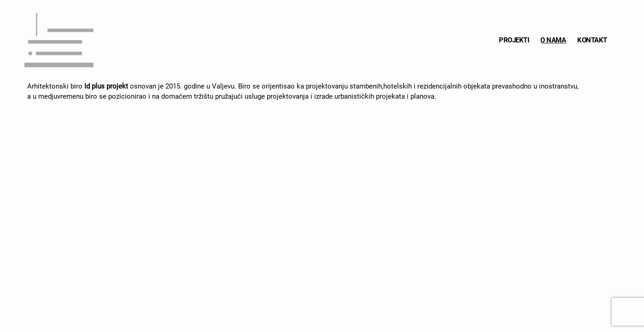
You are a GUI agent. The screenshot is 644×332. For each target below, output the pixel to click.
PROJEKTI (514, 40)
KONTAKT (592, 40)
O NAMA (553, 40)
